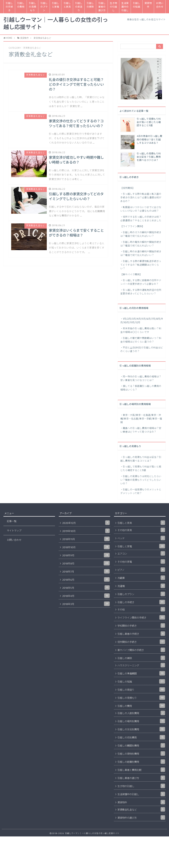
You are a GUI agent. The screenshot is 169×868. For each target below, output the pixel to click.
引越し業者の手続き (141, 634)
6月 (149, 319)
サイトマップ (14, 531)
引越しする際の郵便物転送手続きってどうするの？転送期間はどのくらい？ (141, 265)
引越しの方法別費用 (141, 729)
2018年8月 (86, 563)
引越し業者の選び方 (102, 7)
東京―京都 (145, 419)
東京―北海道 (143, 415)
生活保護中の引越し (125, 7)
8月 (158, 319)
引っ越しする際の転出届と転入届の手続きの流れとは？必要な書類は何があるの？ (141, 198)
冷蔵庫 (141, 578)
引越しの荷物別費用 (141, 753)
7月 (153, 319)
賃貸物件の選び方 (141, 817)
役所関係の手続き (141, 642)
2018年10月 (86, 547)
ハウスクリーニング (141, 665)
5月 (144, 319)
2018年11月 (86, 539)
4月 (139, 319)
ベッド (141, 538)
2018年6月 (86, 579)
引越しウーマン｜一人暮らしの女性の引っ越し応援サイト (56, 24)
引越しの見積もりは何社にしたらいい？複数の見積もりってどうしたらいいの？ (141, 480)
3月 (134, 319)
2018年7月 (86, 571)
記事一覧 (12, 521)
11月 (132, 323)
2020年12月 (86, 523)
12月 (138, 323)
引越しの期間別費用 (141, 745)
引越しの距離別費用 (141, 762)
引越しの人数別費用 (141, 713)
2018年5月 (86, 588)
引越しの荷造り (79, 7)
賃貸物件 (148, 5)
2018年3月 (86, 604)
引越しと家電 (56, 5)
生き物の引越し (113, 7)
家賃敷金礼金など (141, 809)
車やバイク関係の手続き (141, 650)
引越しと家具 (67, 5)
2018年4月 (86, 596)
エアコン (141, 553)
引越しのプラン (44, 7)
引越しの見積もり (32, 7)
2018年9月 (86, 555)
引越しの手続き (9, 7)
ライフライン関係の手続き (141, 617)
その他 (141, 609)
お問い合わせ (160, 5)
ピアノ (141, 570)
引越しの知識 (137, 5)
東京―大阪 (129, 415)
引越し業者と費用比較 (141, 770)
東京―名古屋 (131, 419)
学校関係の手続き (141, 625)
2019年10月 (86, 531)
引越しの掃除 (90, 5)
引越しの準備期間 (141, 673)
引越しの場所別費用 (141, 721)
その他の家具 (141, 530)
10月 (126, 323)
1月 (124, 319)
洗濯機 (141, 586)
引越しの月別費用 (141, 737)
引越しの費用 (21, 5)
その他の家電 (141, 561)
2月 (129, 319)
